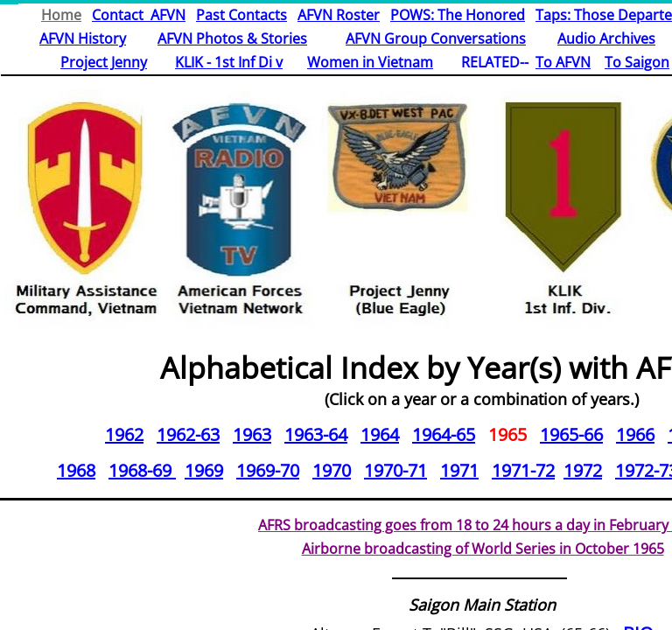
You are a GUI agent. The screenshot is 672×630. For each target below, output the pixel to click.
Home (61, 15)
